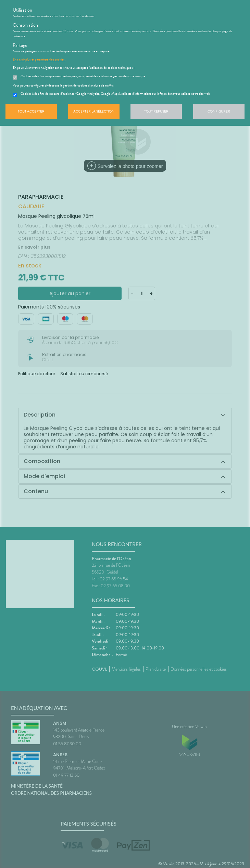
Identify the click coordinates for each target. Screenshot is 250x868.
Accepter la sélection (94, 111)
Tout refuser (156, 111)
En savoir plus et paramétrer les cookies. (39, 60)
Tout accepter (31, 111)
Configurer (219, 111)
